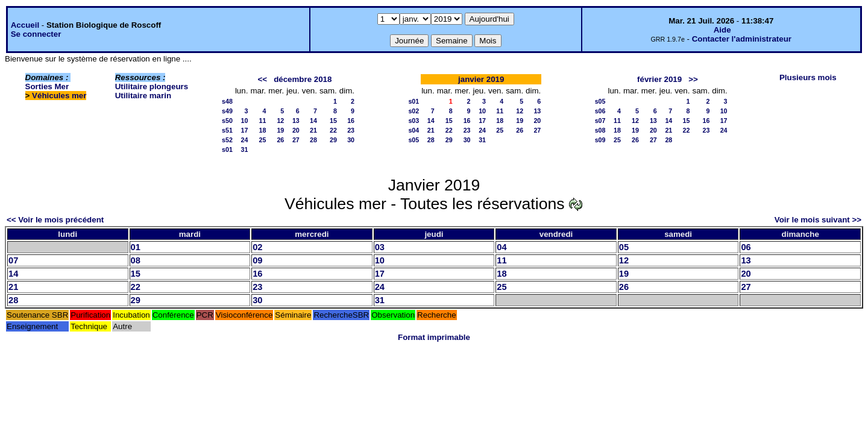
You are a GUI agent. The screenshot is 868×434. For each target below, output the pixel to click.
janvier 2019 (481, 79)
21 (313, 130)
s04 (414, 130)
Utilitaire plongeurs (152, 86)
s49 (227, 111)
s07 (600, 121)
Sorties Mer (47, 86)
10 (245, 121)
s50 (227, 121)
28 (313, 140)
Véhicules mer (59, 96)
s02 (414, 111)
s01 (227, 149)
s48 (227, 101)
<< (262, 79)
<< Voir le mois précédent (55, 220)
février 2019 (659, 79)
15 (333, 121)
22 (333, 130)
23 (351, 130)
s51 (227, 130)
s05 (414, 140)
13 (296, 121)
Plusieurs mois (808, 77)
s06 (600, 111)
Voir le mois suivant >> (818, 220)
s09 (600, 140)
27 (296, 140)
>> (693, 79)
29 (333, 140)
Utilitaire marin (143, 96)
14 (313, 121)
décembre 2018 (303, 79)
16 (351, 121)
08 (136, 260)
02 (257, 247)
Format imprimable (434, 337)
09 (257, 260)
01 (136, 247)
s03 (414, 121)
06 (746, 247)
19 (280, 130)
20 (296, 130)
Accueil (25, 25)
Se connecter (36, 34)
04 (502, 247)
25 (262, 140)
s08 (600, 130)
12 (280, 121)
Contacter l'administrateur (742, 39)
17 (245, 130)
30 (351, 140)
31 (245, 149)
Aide (722, 30)
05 (624, 247)
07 (13, 260)
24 (245, 140)
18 (262, 130)
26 (280, 140)
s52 (227, 140)
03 (380, 247)
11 (262, 121)
